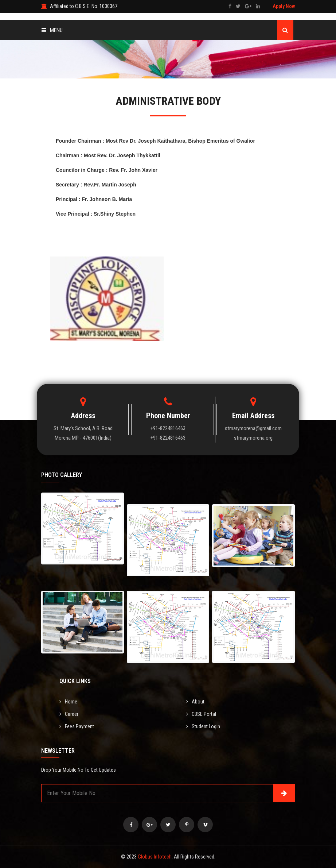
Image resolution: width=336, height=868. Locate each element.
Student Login (203, 726)
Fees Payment (77, 726)
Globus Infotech (155, 857)
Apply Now (284, 6)
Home (68, 702)
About (195, 702)
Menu (52, 30)
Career (69, 714)
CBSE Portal (201, 714)
